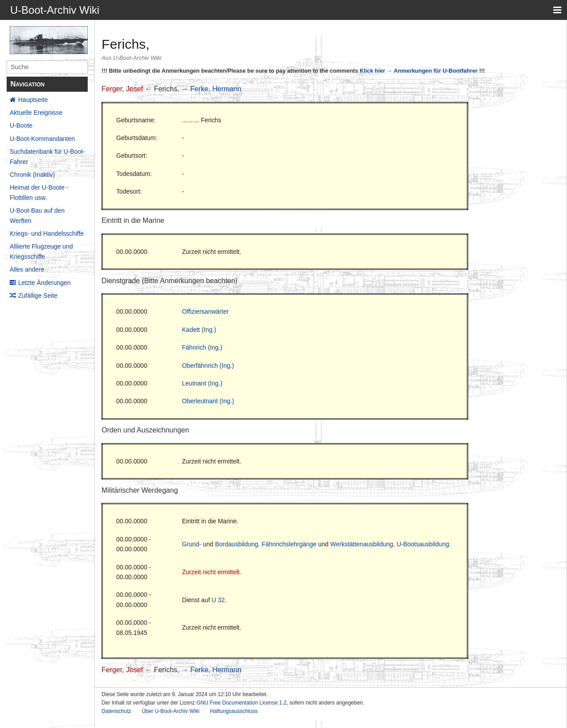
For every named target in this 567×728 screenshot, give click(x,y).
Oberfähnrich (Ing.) (208, 366)
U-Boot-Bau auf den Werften (37, 215)
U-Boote (21, 125)
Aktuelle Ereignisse (36, 113)
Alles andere (27, 269)
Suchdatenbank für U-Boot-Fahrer (47, 156)
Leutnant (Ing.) (202, 383)
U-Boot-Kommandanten (42, 139)
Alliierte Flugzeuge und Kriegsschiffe (41, 251)
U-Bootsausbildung (423, 544)
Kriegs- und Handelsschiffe (47, 234)
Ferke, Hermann (216, 89)
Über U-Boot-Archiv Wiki (171, 711)
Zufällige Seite (38, 296)
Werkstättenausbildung (361, 544)
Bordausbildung (237, 544)
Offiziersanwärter (206, 311)
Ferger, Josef (122, 89)
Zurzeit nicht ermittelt (211, 572)
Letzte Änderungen (44, 283)
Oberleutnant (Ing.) (208, 401)
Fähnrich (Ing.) (202, 347)
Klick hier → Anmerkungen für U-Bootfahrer (419, 71)
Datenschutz (116, 711)
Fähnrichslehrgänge (289, 544)
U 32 (218, 600)
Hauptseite (33, 100)
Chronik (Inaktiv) (32, 175)
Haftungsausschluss (234, 711)
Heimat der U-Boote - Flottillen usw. (39, 192)
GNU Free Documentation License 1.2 (241, 703)
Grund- (192, 544)
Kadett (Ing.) (199, 330)
